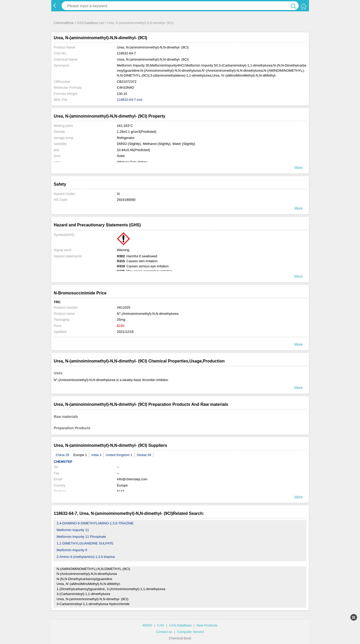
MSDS (147, 625)
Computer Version (190, 632)
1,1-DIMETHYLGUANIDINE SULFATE (85, 543)
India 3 (96, 455)
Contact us (164, 632)
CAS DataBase (180, 625)
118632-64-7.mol (130, 100)
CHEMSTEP (63, 462)
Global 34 (144, 455)
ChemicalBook (64, 23)
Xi (119, 194)
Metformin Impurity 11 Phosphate (81, 537)
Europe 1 (80, 455)
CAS (161, 625)
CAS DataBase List (91, 23)
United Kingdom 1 (119, 455)
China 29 (63, 455)
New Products (207, 625)
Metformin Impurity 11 (73, 530)
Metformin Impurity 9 (72, 550)
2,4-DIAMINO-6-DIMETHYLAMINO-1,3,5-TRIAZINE (95, 523)
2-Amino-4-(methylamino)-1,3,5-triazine (86, 557)
